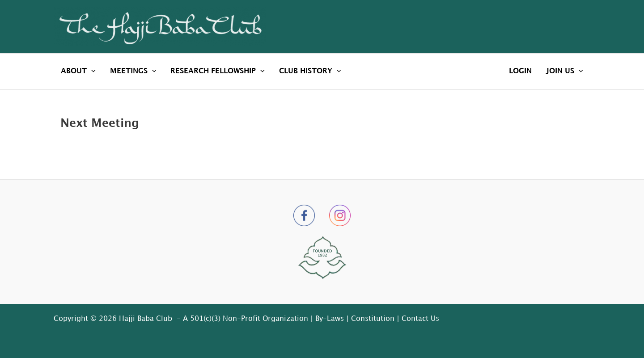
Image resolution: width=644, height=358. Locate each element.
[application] (91, 72)
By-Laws (330, 319)
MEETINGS (133, 72)
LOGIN (520, 71)
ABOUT (78, 72)
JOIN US (565, 72)
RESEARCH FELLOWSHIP (218, 72)
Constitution (373, 319)
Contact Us (420, 319)
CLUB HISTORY (310, 72)
